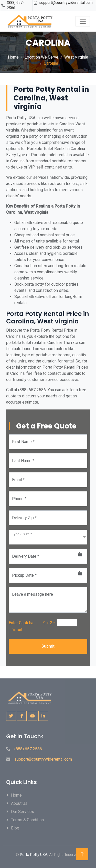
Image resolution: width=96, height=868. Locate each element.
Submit (48, 646)
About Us (19, 803)
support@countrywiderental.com (66, 3)
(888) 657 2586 (28, 749)
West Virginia (76, 57)
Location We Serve (41, 57)
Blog (15, 828)
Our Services (23, 812)
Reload (15, 630)
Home (13, 57)
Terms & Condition (27, 820)
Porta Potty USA (34, 855)
